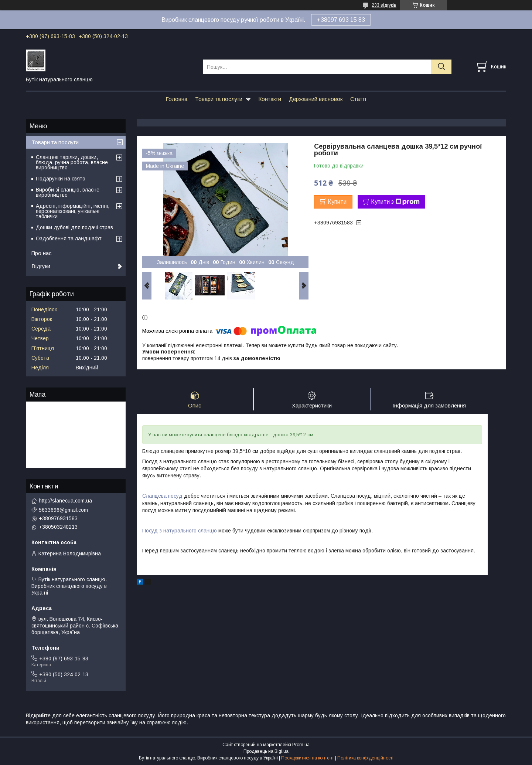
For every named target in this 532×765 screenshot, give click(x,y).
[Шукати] (441, 67)
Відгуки (41, 266)
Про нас (42, 253)
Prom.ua (301, 745)
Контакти (270, 99)
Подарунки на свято (61, 179)
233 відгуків (384, 5)
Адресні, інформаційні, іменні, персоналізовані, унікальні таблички (73, 211)
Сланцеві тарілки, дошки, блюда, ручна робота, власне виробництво (72, 162)
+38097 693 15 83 (341, 20)
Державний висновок (316, 99)
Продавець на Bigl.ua (266, 751)
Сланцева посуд (162, 496)
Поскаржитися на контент (308, 758)
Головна (176, 99)
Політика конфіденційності (365, 758)
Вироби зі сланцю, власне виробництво (68, 192)
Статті (358, 99)
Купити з (395, 202)
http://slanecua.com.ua (65, 501)
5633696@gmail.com (63, 510)
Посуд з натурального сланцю (180, 531)
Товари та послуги (219, 99)
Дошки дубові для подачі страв (74, 227)
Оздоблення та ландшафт (69, 238)
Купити (337, 202)
